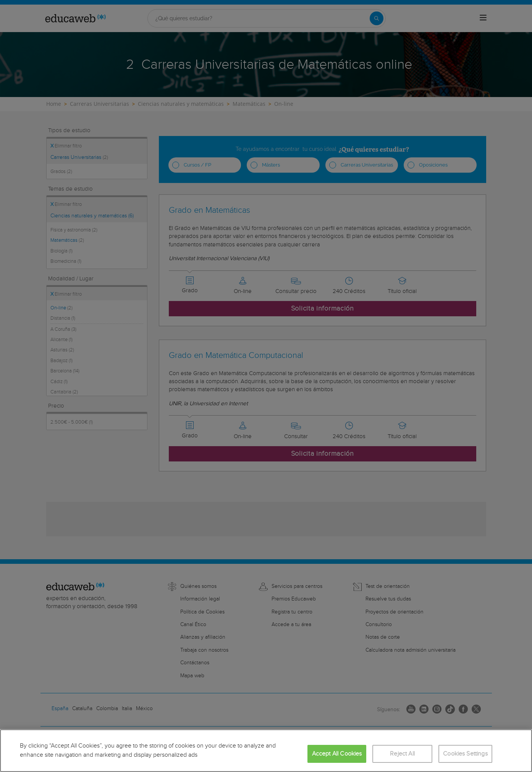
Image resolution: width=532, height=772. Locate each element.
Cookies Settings (465, 754)
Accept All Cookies (337, 754)
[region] (266, 751)
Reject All (402, 754)
